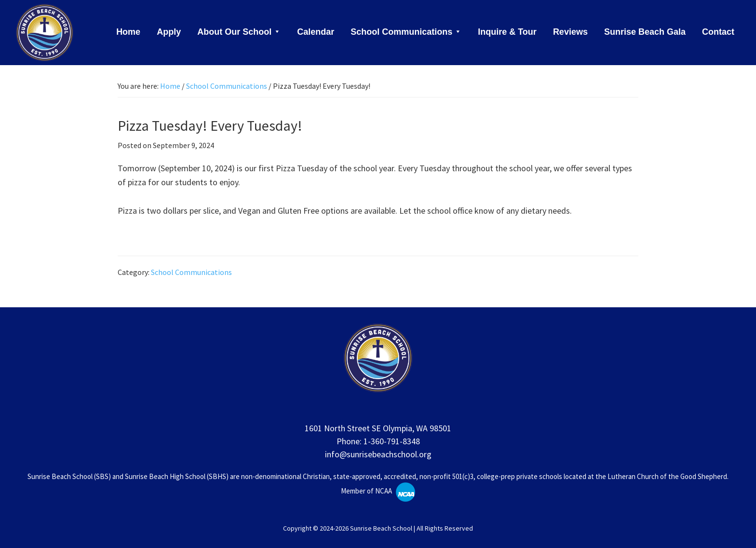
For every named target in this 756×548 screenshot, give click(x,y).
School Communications (191, 272)
